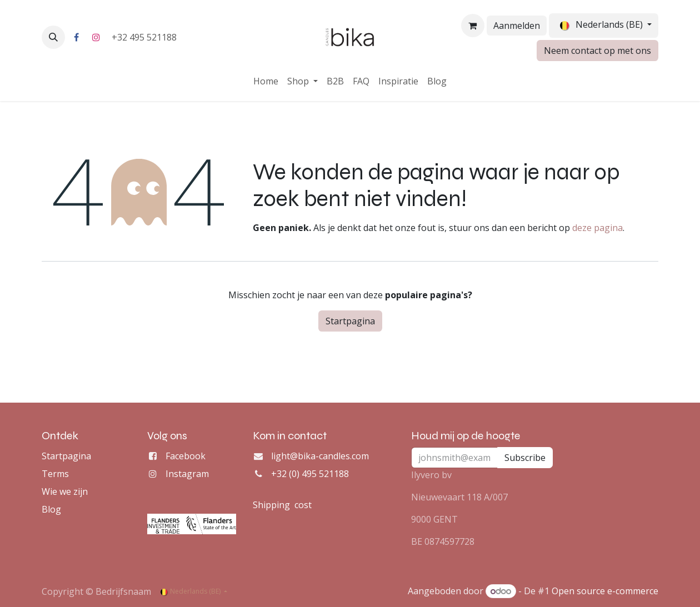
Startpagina (350, 321)
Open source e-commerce (605, 591)
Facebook (186, 456)
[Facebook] (76, 37)
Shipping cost (282, 505)
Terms (55, 474)
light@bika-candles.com (320, 456)
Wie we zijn (65, 491)
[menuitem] (266, 81)
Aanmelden (517, 26)
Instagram (187, 474)
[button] (53, 37)
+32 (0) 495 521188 (310, 474)
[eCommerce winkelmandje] (473, 26)
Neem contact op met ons (597, 51)
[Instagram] (96, 37)
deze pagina (597, 228)
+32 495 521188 (145, 37)
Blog (51, 509)
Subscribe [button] (525, 458)
